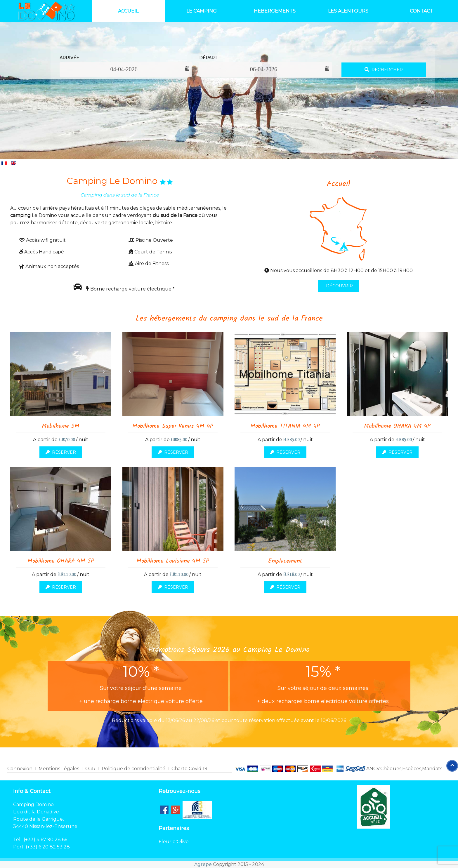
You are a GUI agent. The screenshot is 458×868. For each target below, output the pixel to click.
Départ (208, 58)
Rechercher (384, 70)
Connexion (20, 769)
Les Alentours (348, 11)
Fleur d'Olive (174, 842)
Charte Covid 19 (189, 769)
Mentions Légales (59, 769)
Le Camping (202, 11)
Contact (421, 11)
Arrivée (69, 58)
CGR (90, 769)
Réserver (61, 452)
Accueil (128, 11)
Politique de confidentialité (133, 769)
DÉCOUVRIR (339, 286)
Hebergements (275, 11)
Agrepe (203, 864)
